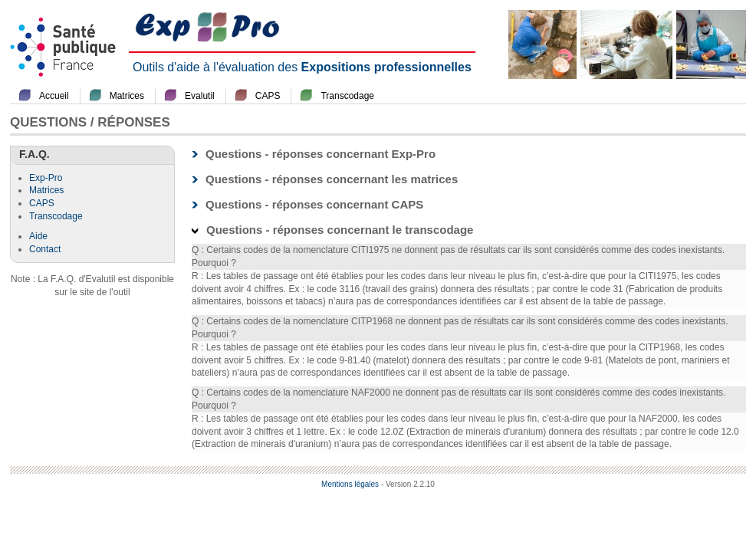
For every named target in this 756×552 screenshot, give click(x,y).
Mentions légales (350, 484)
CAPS (268, 96)
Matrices (127, 96)
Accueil (54, 96)
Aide (38, 236)
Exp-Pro (46, 178)
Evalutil (200, 96)
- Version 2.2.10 (408, 484)
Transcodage (347, 96)
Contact (45, 249)
